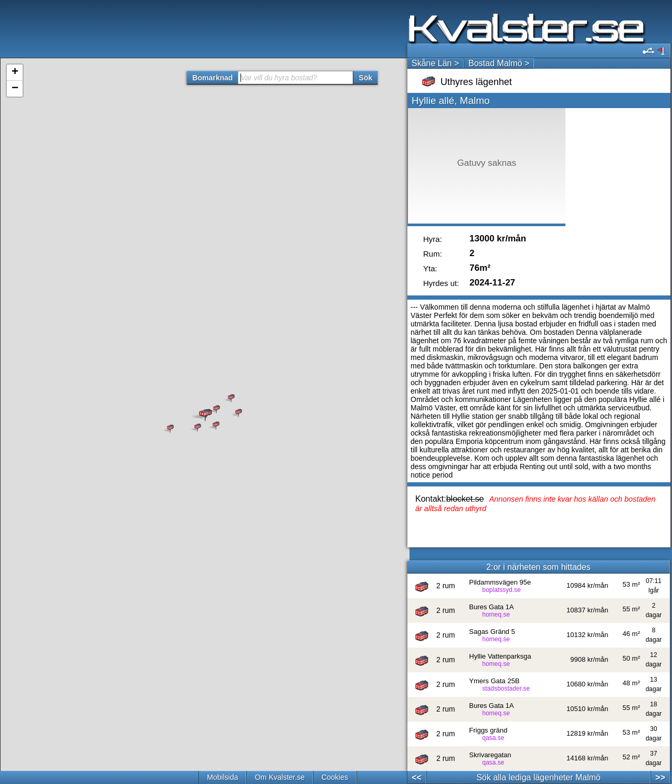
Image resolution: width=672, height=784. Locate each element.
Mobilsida (222, 777)
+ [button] (15, 72)
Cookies (335, 777)
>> (660, 777)
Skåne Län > (435, 63)
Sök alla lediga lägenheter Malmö (538, 777)
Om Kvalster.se (280, 777)
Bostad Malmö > (499, 63)
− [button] (15, 89)
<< (417, 777)
